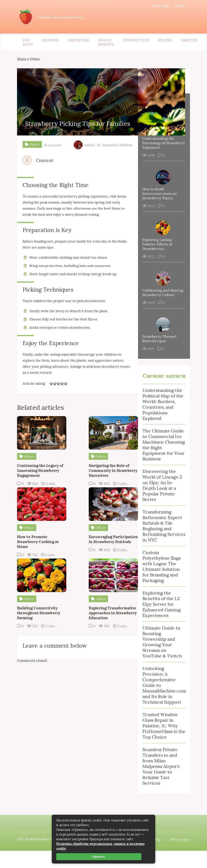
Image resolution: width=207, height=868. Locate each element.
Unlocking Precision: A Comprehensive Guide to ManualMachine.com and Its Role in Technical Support (162, 704)
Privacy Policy (176, 857)
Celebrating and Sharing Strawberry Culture (157, 296)
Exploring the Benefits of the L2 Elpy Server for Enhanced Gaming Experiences (160, 622)
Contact (176, 6)
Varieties (189, 41)
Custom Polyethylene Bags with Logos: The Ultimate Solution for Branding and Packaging (160, 585)
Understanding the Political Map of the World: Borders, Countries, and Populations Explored (162, 417)
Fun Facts (28, 43)
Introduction (136, 41)
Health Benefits (106, 43)
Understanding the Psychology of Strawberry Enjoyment (160, 144)
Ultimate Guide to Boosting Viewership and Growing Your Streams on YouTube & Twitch (161, 660)
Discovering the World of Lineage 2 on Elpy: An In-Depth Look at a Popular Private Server (161, 504)
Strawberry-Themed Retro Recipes (158, 344)
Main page (158, 6)
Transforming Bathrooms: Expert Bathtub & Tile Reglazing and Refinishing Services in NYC (161, 544)
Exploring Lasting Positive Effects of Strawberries (156, 245)
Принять (99, 857)
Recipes (165, 41)
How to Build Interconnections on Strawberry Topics (158, 195)
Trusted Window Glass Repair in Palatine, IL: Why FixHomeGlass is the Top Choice (159, 744)
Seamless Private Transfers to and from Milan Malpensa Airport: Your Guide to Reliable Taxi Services (160, 785)
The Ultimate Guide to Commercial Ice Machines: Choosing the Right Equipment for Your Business (161, 460)
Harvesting (78, 41)
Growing (50, 41)
